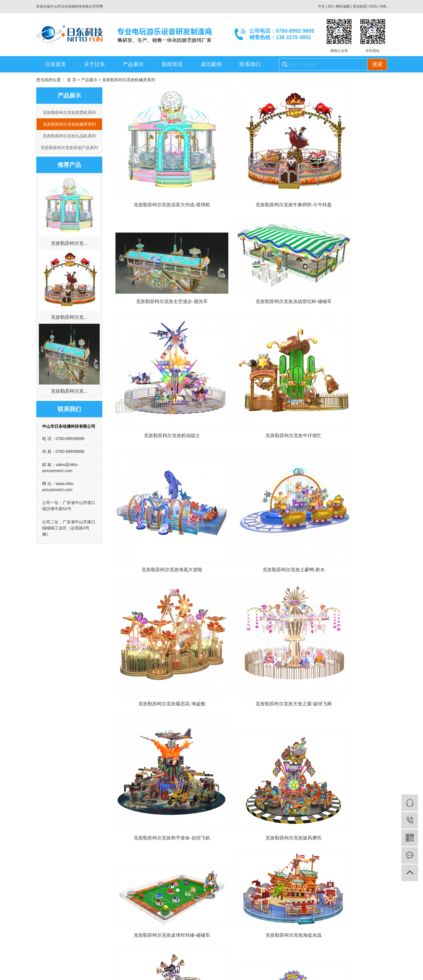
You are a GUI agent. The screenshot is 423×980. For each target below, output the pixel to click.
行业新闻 (151, 900)
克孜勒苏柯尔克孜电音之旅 (344, 603)
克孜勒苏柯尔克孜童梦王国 (251, 701)
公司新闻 (151, 891)
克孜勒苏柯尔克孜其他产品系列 (69, 148)
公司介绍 (44, 891)
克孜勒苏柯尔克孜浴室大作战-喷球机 (158, 177)
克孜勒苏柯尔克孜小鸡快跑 (251, 807)
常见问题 (151, 917)
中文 (322, 6)
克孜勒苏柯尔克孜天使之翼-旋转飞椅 (158, 494)
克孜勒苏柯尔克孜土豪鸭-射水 (251, 388)
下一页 (249, 830)
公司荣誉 (44, 900)
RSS (373, 6)
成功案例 (211, 64)
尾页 (267, 830)
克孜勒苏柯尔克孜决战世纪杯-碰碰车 (158, 283)
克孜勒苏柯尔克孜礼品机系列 (69, 136)
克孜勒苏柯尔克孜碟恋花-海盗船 (344, 388)
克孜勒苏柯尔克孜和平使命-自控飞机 (251, 494)
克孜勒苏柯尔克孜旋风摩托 (344, 494)
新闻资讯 (172, 64)
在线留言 (204, 900)
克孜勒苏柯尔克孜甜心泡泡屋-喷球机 (344, 701)
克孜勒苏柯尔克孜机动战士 (251, 283)
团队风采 (44, 909)
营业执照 (360, 6)
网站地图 (343, 6)
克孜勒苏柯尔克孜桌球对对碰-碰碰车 (158, 603)
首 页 (72, 80)
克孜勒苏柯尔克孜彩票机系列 (69, 112)
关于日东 (94, 64)
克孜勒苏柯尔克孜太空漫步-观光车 (344, 177)
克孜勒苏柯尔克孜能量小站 (158, 807)
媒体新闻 (151, 909)
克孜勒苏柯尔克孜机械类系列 (129, 80)
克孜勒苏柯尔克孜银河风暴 (158, 701)
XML (383, 6)
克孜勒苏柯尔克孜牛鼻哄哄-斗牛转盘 (251, 177)
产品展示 (133, 64)
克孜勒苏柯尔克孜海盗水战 (251, 603)
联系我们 (250, 64)
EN (330, 6)
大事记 (42, 917)
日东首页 (56, 64)
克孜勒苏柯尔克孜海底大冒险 (158, 388)
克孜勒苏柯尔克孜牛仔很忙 (344, 283)
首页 (210, 830)
